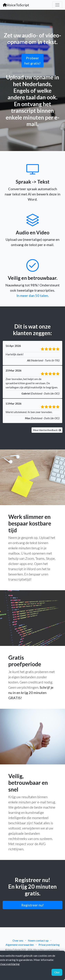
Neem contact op (38, 940)
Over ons (18, 940)
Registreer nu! (32, 905)
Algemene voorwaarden (20, 945)
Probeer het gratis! (32, 61)
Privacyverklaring (49, 945)
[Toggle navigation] (57, 5)
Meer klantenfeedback (47, 430)
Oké (57, 972)
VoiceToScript (16, 5)
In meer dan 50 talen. (33, 295)
